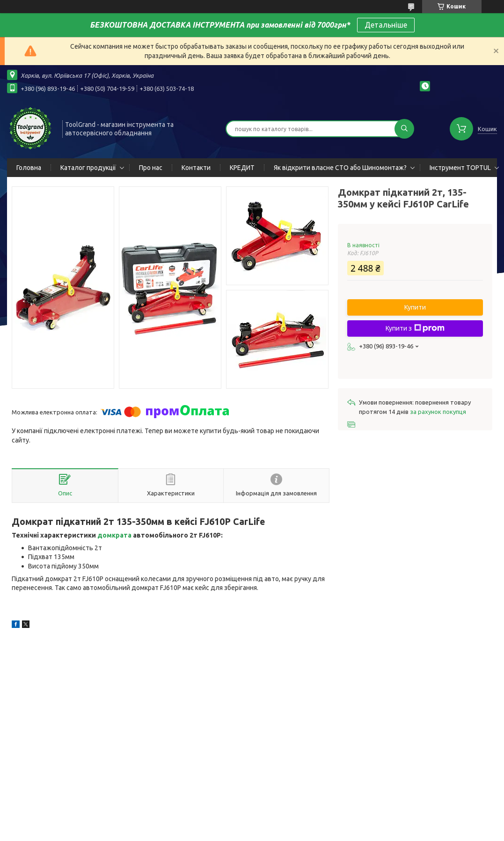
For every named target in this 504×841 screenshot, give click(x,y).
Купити (415, 307)
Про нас (151, 168)
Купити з (415, 328)
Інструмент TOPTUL (460, 168)
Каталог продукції (88, 168)
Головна (29, 168)
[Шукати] (404, 129)
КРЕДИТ (242, 168)
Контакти (196, 168)
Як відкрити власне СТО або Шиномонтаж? (340, 168)
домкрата (114, 535)
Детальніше (386, 25)
